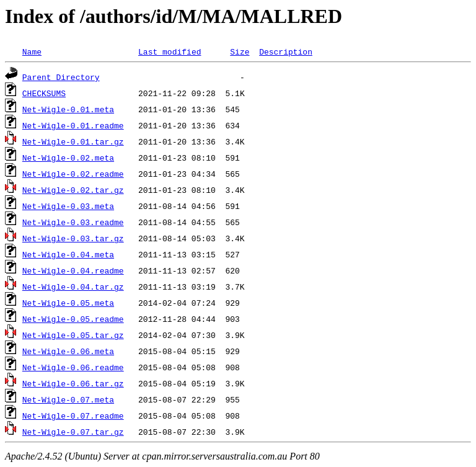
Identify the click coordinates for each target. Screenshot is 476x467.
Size (240, 51)
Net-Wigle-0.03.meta (68, 206)
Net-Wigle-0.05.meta (68, 303)
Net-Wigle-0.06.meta (68, 351)
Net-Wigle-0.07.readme (73, 416)
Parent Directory (61, 77)
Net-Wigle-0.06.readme (73, 367)
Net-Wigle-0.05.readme (73, 319)
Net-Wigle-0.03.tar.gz (73, 238)
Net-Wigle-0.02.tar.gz (73, 190)
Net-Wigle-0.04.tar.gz (73, 287)
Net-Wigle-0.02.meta (68, 158)
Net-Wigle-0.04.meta (68, 254)
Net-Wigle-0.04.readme (73, 270)
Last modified (170, 51)
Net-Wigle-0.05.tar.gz (73, 335)
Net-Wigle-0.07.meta (68, 399)
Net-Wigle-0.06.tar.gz (73, 383)
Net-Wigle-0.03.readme (73, 222)
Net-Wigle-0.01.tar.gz (73, 141)
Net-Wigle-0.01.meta (68, 109)
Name (32, 51)
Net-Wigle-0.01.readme (73, 125)
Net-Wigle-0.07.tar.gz (73, 432)
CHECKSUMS (44, 93)
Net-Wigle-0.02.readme (73, 174)
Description (286, 51)
